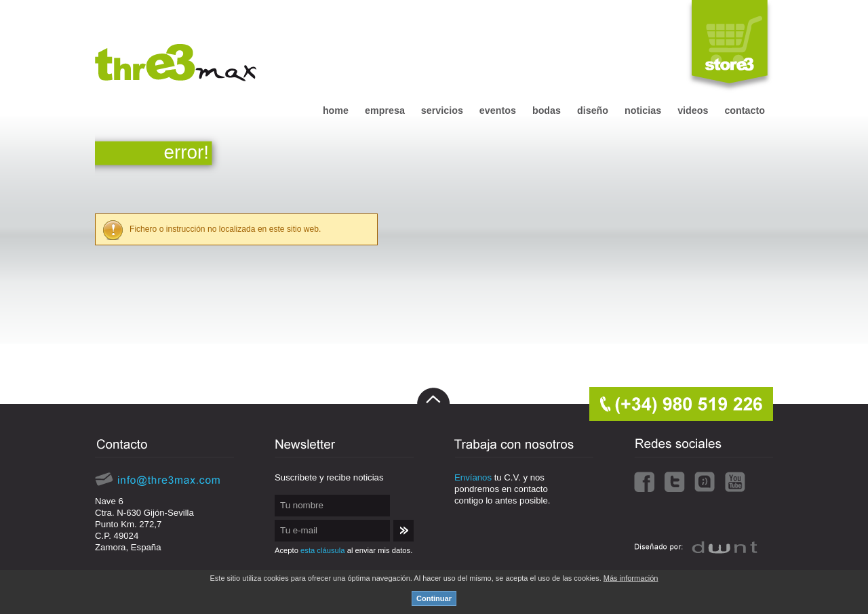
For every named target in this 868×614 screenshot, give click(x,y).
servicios (442, 110)
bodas (547, 110)
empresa (385, 110)
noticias (643, 110)
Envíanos (473, 477)
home (336, 110)
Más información (631, 578)
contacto (745, 110)
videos (693, 110)
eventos (498, 110)
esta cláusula (322, 550)
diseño (593, 110)
